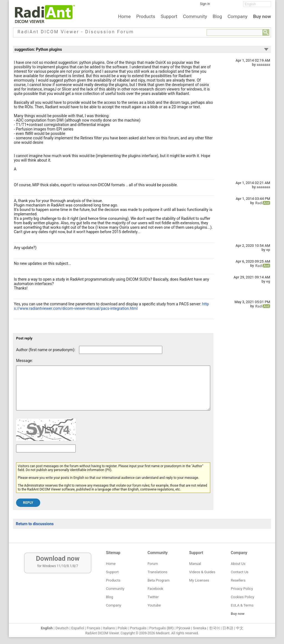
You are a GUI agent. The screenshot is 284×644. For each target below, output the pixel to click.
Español (78, 628)
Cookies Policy (243, 597)
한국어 (215, 628)
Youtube (154, 605)
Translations (157, 572)
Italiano (109, 628)
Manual (195, 564)
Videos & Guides (202, 572)
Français (94, 628)
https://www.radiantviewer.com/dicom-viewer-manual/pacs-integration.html (111, 306)
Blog (217, 16)
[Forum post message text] (113, 392)
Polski (122, 628)
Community (195, 16)
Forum (153, 564)
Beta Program (159, 580)
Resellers (238, 580)
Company (237, 16)
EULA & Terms (242, 605)
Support (169, 16)
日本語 (228, 628)
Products (146, 16)
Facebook (155, 589)
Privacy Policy (242, 589)
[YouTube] (235, 6)
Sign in (205, 4)
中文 (240, 628)
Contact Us (240, 572)
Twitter (153, 597)
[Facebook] (218, 6)
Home (124, 16)
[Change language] (257, 4)
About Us (238, 564)
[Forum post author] (121, 350)
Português (138, 628)
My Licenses (199, 580)
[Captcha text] (46, 457)
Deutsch (62, 628)
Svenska (200, 628)
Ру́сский (183, 628)
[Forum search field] (235, 32)
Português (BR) (161, 628)
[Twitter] (227, 6)
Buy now (262, 16)
